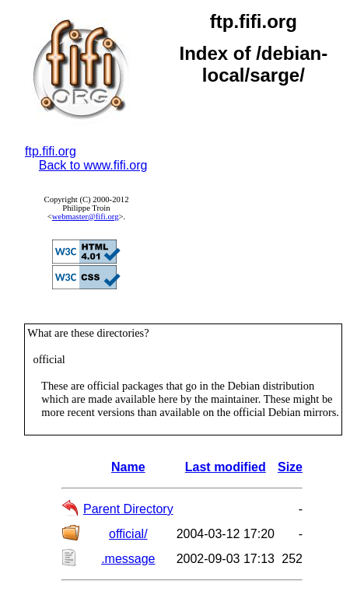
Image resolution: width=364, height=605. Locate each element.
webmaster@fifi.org (86, 217)
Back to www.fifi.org (93, 165)
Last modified (226, 467)
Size (290, 467)
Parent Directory (128, 509)
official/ (128, 534)
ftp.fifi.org (51, 151)
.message (128, 559)
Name (128, 467)
